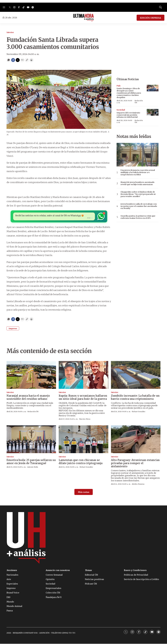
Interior (10, 32)
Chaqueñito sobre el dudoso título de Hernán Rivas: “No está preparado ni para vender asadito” (138, 194)
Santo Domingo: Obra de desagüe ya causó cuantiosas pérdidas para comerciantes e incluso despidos (129, 93)
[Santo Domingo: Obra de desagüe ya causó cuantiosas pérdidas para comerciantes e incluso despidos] (153, 88)
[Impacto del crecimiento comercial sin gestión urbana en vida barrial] (153, 112)
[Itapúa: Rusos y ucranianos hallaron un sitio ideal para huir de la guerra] (83, 375)
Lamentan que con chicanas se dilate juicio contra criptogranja (81, 462)
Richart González (139, 412)
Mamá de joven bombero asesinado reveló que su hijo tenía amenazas (137, 183)
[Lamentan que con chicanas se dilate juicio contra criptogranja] (83, 440)
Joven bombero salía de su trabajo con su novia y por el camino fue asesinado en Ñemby (139, 206)
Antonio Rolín (33, 467)
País (119, 86)
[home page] (83, 18)
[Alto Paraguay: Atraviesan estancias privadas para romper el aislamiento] (136, 440)
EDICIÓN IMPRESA (150, 18)
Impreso (13, 329)
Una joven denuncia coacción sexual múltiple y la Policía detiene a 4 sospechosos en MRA (138, 172)
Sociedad (121, 110)
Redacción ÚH (139, 102)
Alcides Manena (138, 484)
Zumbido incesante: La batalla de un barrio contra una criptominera (135, 398)
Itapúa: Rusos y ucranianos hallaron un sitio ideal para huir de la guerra (83, 398)
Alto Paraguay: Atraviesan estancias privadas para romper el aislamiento (135, 464)
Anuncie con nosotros (58, 571)
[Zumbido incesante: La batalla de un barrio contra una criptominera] (136, 375)
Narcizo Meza (85, 419)
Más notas (84, 492)
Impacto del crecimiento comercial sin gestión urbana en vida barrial (128, 115)
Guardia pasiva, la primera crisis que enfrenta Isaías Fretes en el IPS (138, 217)
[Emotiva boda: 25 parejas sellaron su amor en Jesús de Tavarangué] (31, 440)
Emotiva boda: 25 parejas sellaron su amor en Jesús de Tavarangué (31, 462)
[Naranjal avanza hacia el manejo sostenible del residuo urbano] (31, 375)
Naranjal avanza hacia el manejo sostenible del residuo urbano (28, 398)
